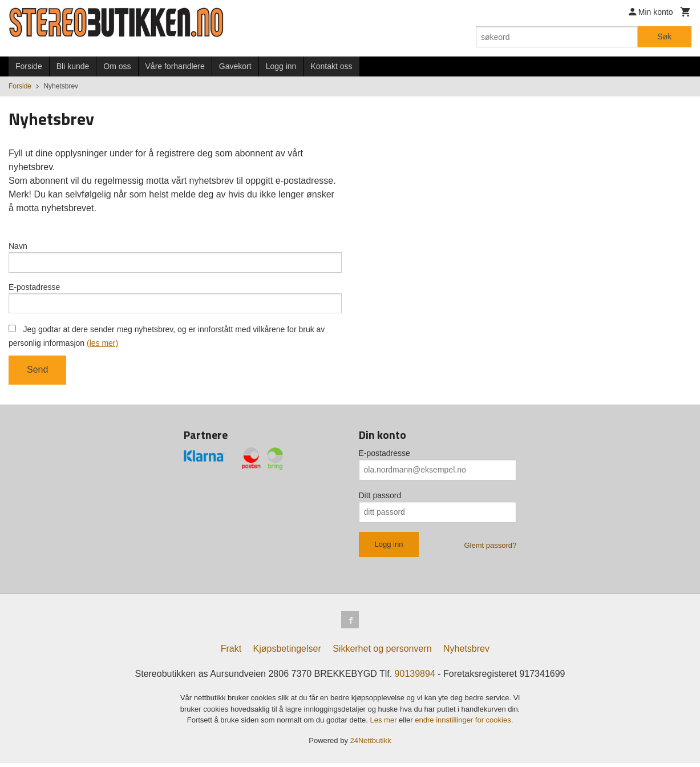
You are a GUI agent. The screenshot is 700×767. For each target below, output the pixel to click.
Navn (18, 246)
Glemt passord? (490, 548)
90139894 (415, 678)
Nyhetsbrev (466, 653)
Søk (664, 37)
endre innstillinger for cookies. (464, 724)
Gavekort (235, 66)
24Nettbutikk (371, 744)
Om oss (117, 66)
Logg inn (281, 66)
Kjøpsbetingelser (287, 653)
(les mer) (102, 345)
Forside (29, 66)
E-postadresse (34, 288)
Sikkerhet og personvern (382, 653)
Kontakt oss (331, 66)
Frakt (231, 653)
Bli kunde (73, 66)
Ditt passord (380, 498)
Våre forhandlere (175, 66)
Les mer (385, 724)
